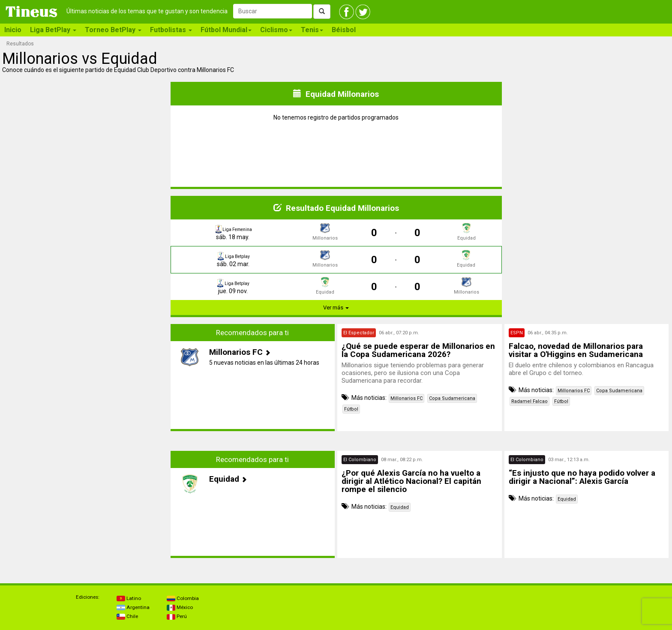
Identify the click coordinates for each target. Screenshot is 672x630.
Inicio (13, 30)
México (180, 607)
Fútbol (351, 409)
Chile (127, 616)
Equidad (400, 507)
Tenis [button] (312, 30)
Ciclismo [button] (276, 30)
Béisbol (344, 30)
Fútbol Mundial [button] (226, 30)
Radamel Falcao (529, 401)
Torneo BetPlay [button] (113, 30)
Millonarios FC (406, 398)
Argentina (133, 607)
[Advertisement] (86, 378)
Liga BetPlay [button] (53, 30)
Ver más (336, 307)
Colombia (183, 598)
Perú (177, 616)
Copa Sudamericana (452, 398)
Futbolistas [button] (171, 30)
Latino (129, 598)
